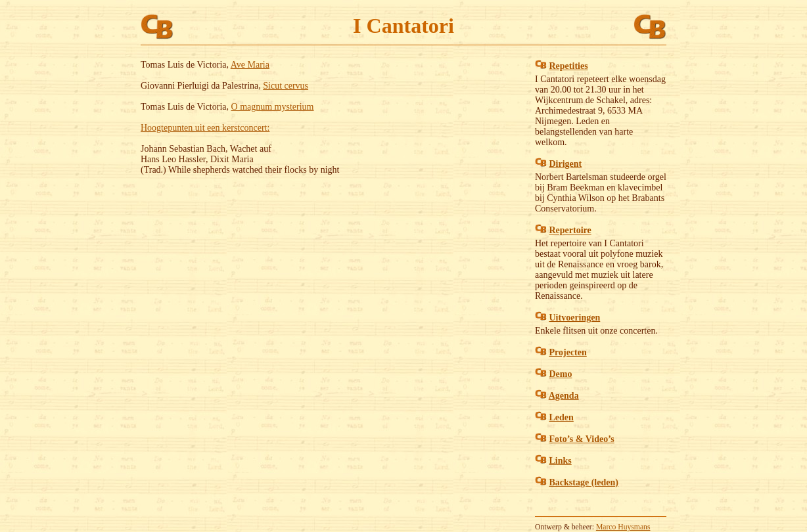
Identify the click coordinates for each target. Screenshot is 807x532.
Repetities (569, 66)
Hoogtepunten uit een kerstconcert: (205, 128)
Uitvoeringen (575, 318)
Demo (561, 374)
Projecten (568, 352)
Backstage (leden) (584, 482)
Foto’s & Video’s (582, 439)
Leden (562, 417)
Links (561, 461)
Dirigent (566, 164)
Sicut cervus (286, 86)
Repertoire (570, 230)
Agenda (564, 396)
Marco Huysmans (623, 527)
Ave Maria (250, 65)
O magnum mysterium (273, 107)
